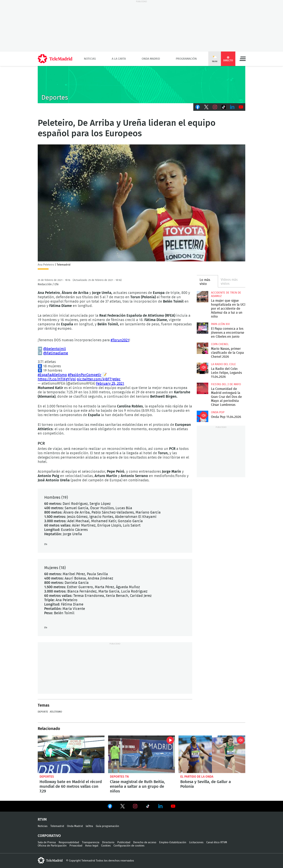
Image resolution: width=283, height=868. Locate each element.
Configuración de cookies (129, 846)
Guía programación (107, 826)
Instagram (215, 107)
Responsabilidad (69, 842)
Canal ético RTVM (217, 842)
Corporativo (49, 836)
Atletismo (56, 712)
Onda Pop (218, 412)
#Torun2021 (120, 340)
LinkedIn (232, 107)
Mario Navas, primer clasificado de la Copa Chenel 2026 (202, 348)
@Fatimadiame (56, 353)
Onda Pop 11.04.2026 (202, 416)
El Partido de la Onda (197, 777)
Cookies (106, 846)
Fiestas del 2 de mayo (226, 384)
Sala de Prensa (47, 842)
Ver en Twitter (123, 807)
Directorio (108, 842)
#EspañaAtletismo (52, 375)
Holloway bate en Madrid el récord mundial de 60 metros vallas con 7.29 (71, 754)
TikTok (224, 107)
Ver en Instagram (135, 806)
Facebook (198, 107)
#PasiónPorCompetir (85, 375)
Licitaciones (196, 842)
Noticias (90, 59)
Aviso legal (92, 846)
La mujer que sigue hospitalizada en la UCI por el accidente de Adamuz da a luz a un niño (202, 297)
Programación (186, 59)
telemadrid (50, 860)
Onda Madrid (151, 59)
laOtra (89, 826)
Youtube (241, 107)
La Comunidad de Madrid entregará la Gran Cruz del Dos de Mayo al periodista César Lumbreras (202, 388)
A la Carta (119, 59)
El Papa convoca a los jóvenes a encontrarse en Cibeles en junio (202, 328)
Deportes (47, 777)
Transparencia (91, 842)
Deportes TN (119, 777)
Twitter (206, 107)
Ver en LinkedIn (160, 806)
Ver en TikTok (148, 807)
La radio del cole (223, 364)
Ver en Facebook (110, 807)
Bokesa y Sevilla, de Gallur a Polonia (212, 754)
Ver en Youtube (173, 806)
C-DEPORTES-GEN (141, 85)
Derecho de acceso (145, 842)
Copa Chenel (220, 344)
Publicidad (124, 842)
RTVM (42, 820)
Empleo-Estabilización (173, 842)
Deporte (43, 712)
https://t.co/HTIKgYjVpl (57, 379)
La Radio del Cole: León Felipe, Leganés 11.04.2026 (202, 368)
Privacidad (76, 846)
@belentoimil (55, 349)
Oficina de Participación (52, 846)
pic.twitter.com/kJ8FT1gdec (99, 379)
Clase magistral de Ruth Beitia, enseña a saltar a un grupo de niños (141, 754)
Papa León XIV (220, 324)
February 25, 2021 (110, 384)
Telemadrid (57, 826)
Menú (243, 59)
